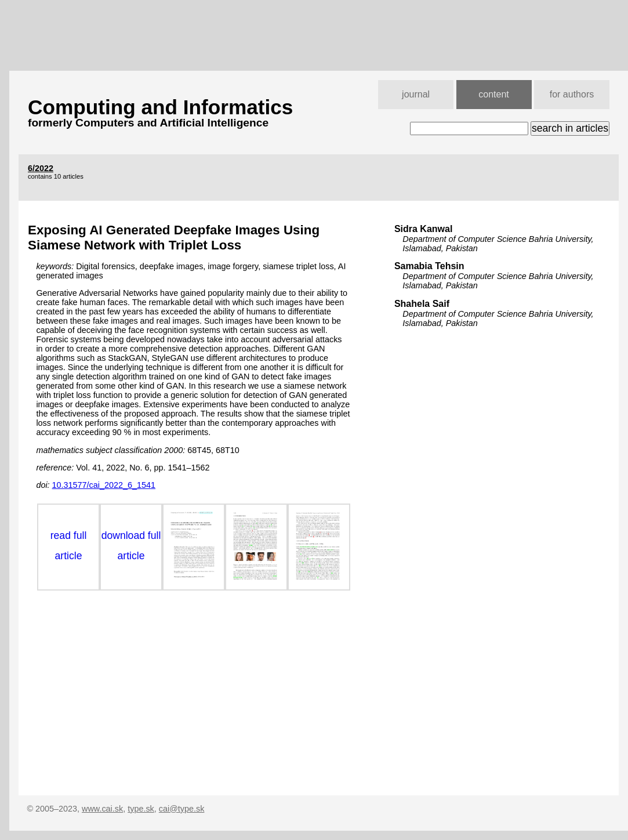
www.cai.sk (102, 809)
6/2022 (41, 168)
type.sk (141, 809)
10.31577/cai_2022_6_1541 (104, 485)
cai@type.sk (182, 809)
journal (416, 94)
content (493, 94)
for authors (572, 94)
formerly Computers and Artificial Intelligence (148, 123)
